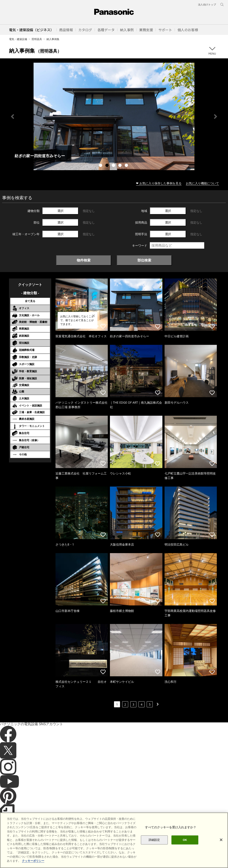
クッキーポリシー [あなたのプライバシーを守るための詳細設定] (33, 861)
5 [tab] (127, 166)
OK (185, 840)
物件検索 (84, 260)
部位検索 (144, 260)
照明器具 (37, 39)
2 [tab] (108, 166)
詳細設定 (154, 840)
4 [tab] (120, 166)
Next (216, 117)
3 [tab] (114, 166)
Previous (12, 117)
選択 (60, 211)
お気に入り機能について (202, 183)
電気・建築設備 (18, 39)
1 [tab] (101, 166)
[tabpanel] (114, 116)
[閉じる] (221, 840)
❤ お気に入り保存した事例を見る (159, 183)
